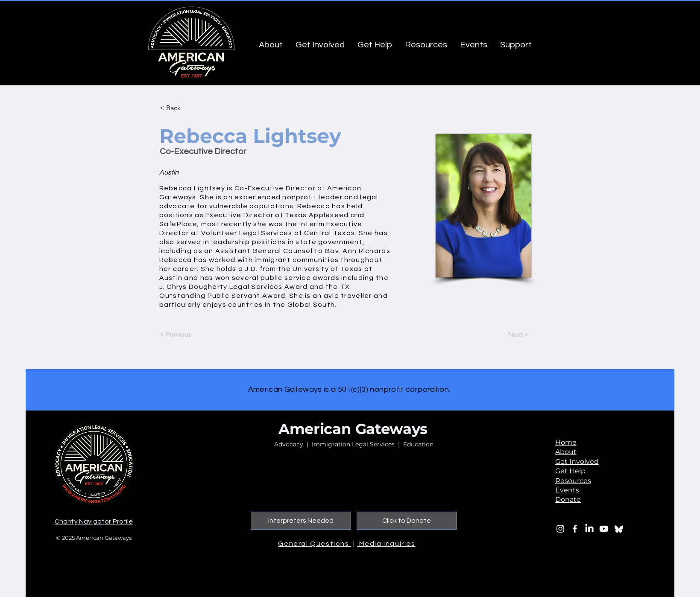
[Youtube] (604, 529)
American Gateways (353, 429)
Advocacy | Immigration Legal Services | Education (354, 444)
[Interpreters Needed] (301, 521)
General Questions (315, 544)
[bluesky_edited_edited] (618, 529)
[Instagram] (560, 529)
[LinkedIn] (589, 529)
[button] (188, 108)
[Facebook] (575, 529)
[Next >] (507, 335)
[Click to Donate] (407, 521)
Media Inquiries (386, 544)
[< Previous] (187, 335)
